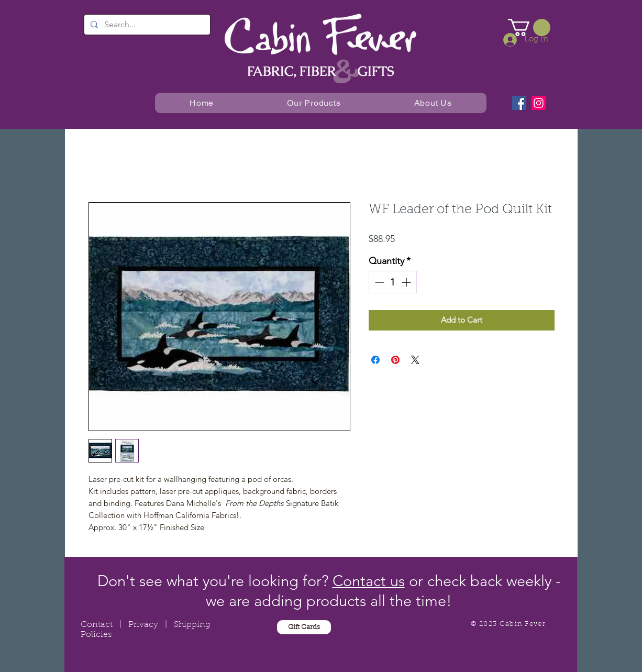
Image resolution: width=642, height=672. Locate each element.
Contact (97, 625)
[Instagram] (539, 103)
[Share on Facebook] (375, 360)
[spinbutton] (393, 282)
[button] (529, 27)
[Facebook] (519, 103)
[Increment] (407, 282)
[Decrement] (378, 282)
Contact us (369, 581)
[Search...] (146, 25)
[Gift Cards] (304, 627)
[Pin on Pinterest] (395, 360)
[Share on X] (415, 360)
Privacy (143, 625)
